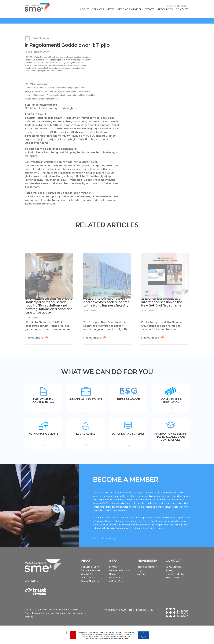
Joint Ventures (88, 577)
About (86, 10)
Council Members (90, 581)
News (112, 10)
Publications (116, 577)
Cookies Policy (146, 610)
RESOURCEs (166, 10)
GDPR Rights (128, 610)
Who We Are (87, 574)
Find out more (34, 338)
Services (100, 10)
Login (171, 6)
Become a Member (131, 10)
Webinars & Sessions (120, 570)
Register (183, 6)
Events (150, 10)
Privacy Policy (110, 610)
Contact (182, 10)
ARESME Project (118, 581)
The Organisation (90, 567)
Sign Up (141, 574)
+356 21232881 (173, 577)
